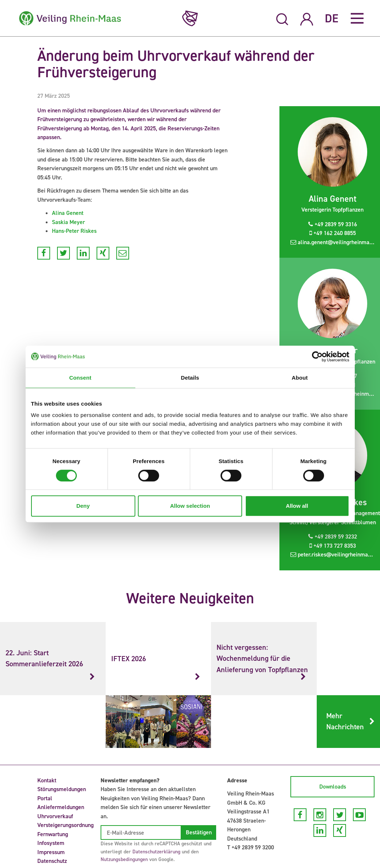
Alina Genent (68, 213)
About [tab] (300, 378)
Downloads (333, 787)
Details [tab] (190, 378)
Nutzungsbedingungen (124, 859)
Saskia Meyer (68, 222)
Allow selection (190, 506)
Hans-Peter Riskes (74, 231)
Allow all (297, 506)
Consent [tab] (80, 378)
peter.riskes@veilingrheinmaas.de (335, 554)
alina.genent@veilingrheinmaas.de (335, 242)
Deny (83, 506)
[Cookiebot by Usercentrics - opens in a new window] (317, 357)
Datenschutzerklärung (156, 852)
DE (332, 18)
